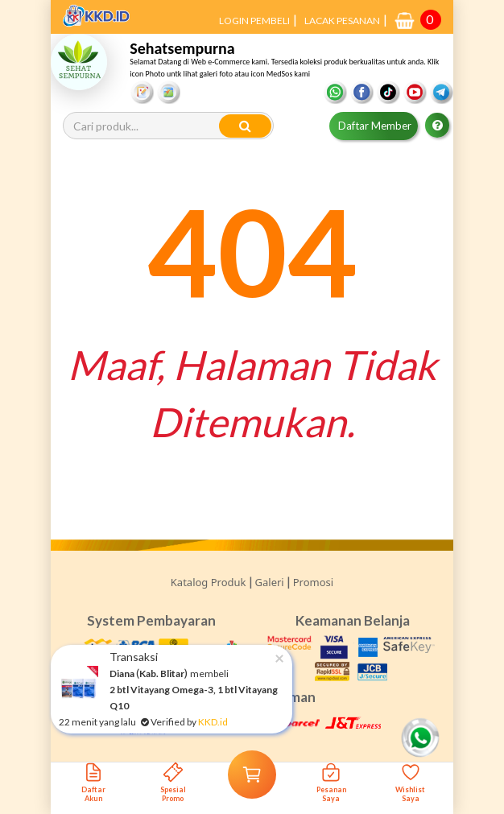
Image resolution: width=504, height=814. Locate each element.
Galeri (270, 582)
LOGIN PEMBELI (254, 21)
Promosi (313, 582)
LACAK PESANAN (342, 21)
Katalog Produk (209, 582)
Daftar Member (375, 126)
